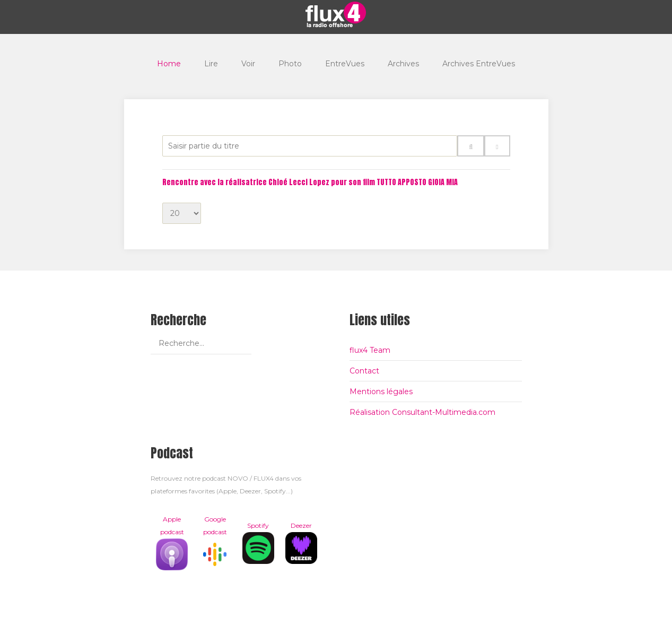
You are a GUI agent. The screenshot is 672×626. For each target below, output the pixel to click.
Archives (403, 64)
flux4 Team (370, 350)
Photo (290, 64)
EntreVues (345, 64)
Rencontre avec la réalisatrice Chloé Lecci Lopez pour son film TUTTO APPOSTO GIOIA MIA (310, 182)
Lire (211, 64)
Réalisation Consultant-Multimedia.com (422, 412)
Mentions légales (381, 392)
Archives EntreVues (479, 64)
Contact (364, 371)
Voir (248, 64)
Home (169, 64)
